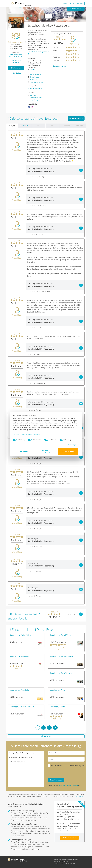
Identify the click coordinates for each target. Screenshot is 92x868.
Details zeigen (71, 445)
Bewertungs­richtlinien (60, 860)
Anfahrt (33, 70)
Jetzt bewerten (16, 68)
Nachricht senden (56, 780)
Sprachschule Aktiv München (61, 635)
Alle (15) (12, 126)
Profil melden (79, 796)
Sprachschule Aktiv (57, 690)
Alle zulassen (68, 451)
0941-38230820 (36, 74)
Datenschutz (58, 861)
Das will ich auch (68, 3)
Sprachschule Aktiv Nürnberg (61, 656)
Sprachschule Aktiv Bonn (20, 656)
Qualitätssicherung (72, 860)
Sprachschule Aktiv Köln (19, 690)
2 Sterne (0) (66, 126)
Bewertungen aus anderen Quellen (16, 55)
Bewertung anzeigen (60, 66)
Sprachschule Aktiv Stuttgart (61, 673)
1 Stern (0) (80, 126)
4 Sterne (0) (39, 126)
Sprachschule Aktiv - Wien (20, 635)
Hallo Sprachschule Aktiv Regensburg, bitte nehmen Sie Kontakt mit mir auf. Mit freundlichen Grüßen (26, 769)
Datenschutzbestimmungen (32, 434)
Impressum (18, 434)
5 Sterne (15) (25, 126)
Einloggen (80, 3)
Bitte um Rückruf (57, 766)
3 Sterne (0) (52, 126)
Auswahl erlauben (46, 451)
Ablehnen (24, 451)
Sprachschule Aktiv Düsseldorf (22, 707)
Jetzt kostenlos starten (69, 838)
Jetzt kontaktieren (76, 9)
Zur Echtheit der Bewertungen (16, 61)
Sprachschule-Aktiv (57, 707)
